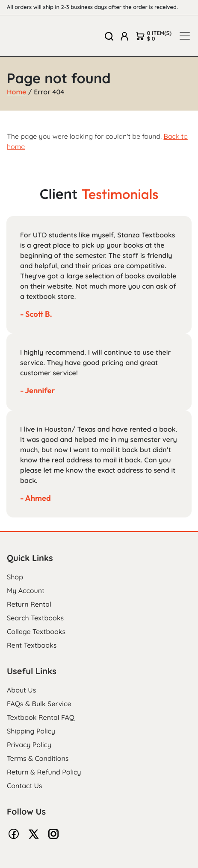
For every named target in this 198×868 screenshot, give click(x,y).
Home (16, 92)
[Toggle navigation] (185, 36)
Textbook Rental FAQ (41, 717)
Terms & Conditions (38, 758)
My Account (26, 590)
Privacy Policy (29, 745)
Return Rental (29, 604)
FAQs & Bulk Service (39, 704)
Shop (15, 577)
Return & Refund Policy (44, 772)
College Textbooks (36, 631)
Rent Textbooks (32, 645)
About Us (21, 690)
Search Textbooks (35, 618)
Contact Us (25, 786)
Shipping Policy (31, 731)
